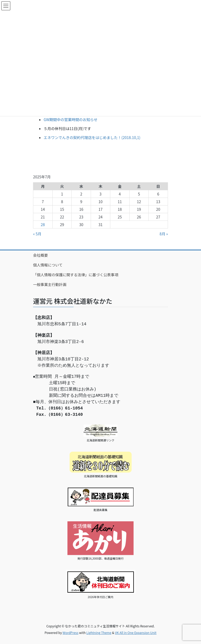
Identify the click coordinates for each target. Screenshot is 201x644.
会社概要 (40, 255)
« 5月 (37, 234)
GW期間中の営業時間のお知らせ (71, 120)
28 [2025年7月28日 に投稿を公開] (43, 225)
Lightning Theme (99, 633)
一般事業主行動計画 (50, 284)
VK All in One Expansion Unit (136, 633)
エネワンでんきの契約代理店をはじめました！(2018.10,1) (92, 137)
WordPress (71, 633)
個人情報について (48, 265)
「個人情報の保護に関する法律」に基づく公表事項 (76, 275)
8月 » (164, 234)
